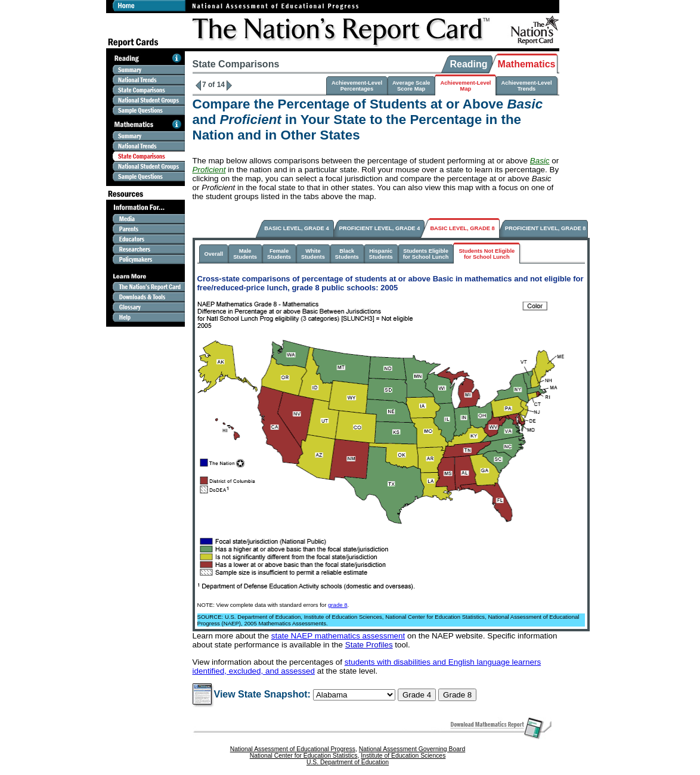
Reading (468, 64)
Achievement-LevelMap (465, 86)
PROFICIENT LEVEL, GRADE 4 (380, 228)
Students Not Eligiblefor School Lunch (487, 254)
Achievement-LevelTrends (526, 86)
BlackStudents (347, 254)
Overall (214, 254)
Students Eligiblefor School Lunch (426, 254)
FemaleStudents (279, 254)
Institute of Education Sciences (403, 756)
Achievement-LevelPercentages (357, 86)
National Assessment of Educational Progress (293, 749)
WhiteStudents (313, 254)
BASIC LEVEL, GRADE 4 (296, 228)
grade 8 (338, 605)
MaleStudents (245, 254)
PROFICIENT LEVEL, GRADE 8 (546, 228)
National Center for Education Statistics (304, 756)
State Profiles (369, 645)
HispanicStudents (381, 254)
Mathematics (527, 64)
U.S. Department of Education (348, 762)
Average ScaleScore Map (411, 86)
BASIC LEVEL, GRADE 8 (462, 228)
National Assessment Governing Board (412, 749)
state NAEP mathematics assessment (338, 636)
